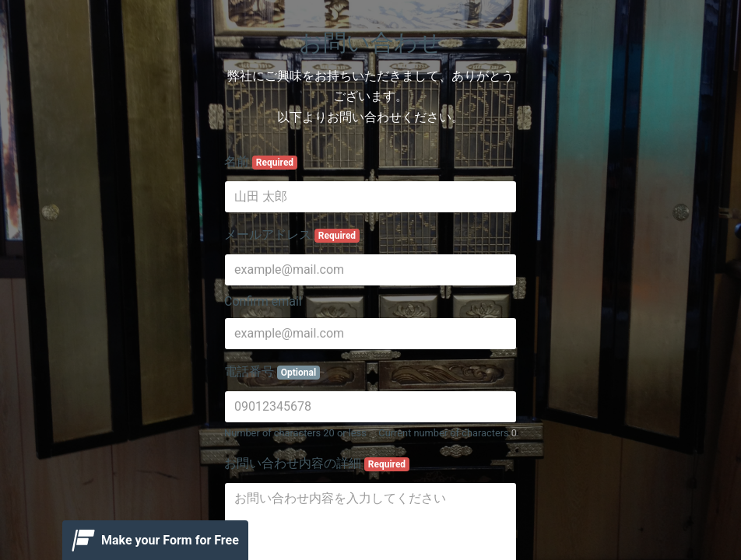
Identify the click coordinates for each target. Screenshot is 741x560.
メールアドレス (292, 235)
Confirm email (263, 301)
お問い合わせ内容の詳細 (317, 464)
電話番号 (272, 372)
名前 (261, 162)
